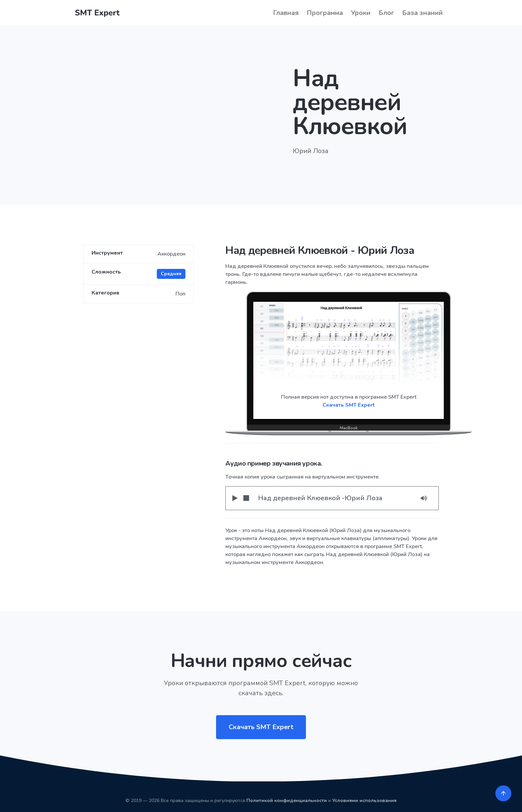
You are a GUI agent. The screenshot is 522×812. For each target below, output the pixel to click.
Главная (286, 13)
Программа (325, 13)
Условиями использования (364, 801)
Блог (386, 13)
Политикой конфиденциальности (287, 801)
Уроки (361, 13)
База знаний (422, 13)
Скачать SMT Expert (349, 405)
